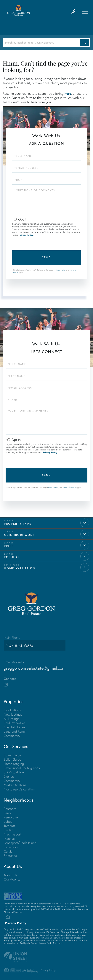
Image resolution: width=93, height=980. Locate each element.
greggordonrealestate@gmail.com (38, 666)
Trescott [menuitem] (10, 824)
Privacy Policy (26, 235)
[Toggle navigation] (85, 12)
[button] (84, 43)
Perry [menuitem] (7, 811)
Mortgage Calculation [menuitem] (19, 787)
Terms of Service (69, 487)
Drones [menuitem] (9, 775)
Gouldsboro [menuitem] (12, 845)
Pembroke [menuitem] (11, 815)
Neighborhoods (19, 535)
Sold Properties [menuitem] (15, 721)
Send (46, 258)
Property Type (18, 524)
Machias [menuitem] (10, 837)
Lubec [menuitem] (8, 820)
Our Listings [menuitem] (12, 708)
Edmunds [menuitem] (10, 854)
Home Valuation (20, 569)
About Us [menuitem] (11, 873)
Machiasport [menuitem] (13, 832)
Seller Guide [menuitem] (12, 758)
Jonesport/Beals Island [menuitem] (20, 841)
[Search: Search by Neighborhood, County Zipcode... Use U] (42, 43)
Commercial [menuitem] (12, 734)
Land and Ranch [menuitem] (15, 730)
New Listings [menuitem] (13, 713)
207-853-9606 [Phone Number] (19, 645)
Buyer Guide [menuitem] (12, 753)
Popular (12, 557)
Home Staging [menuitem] (14, 762)
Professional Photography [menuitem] (22, 766)
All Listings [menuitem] (12, 717)
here (68, 93)
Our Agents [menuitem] (12, 877)
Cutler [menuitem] (8, 828)
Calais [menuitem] (8, 849)
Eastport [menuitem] (10, 807)
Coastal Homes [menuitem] (15, 725)
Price (9, 546)
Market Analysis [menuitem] (15, 783)
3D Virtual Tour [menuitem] (14, 770)
